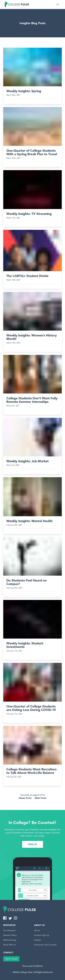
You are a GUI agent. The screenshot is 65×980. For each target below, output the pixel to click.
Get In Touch (11, 959)
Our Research (9, 930)
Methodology (10, 940)
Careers (38, 940)
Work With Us (10, 945)
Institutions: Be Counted (45, 945)
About (37, 930)
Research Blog (10, 935)
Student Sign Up (42, 935)
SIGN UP (32, 844)
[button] (58, 5)
